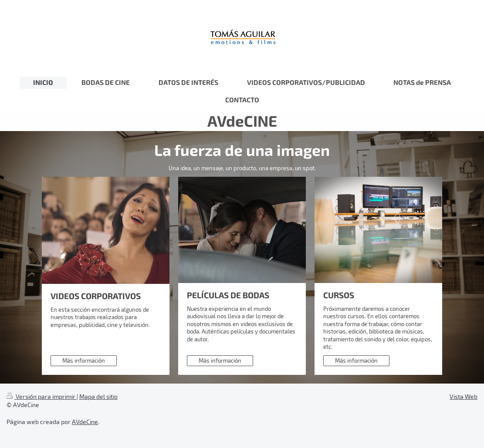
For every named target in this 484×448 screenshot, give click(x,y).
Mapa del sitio (98, 396)
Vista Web (464, 396)
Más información (84, 360)
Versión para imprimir (42, 396)
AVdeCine (85, 422)
